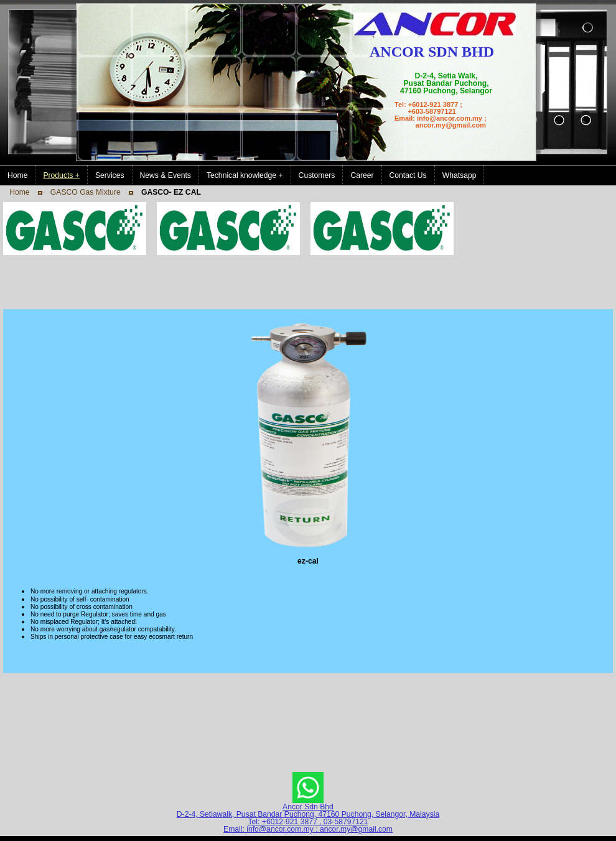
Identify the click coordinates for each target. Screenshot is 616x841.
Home (19, 192)
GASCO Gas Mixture (86, 192)
